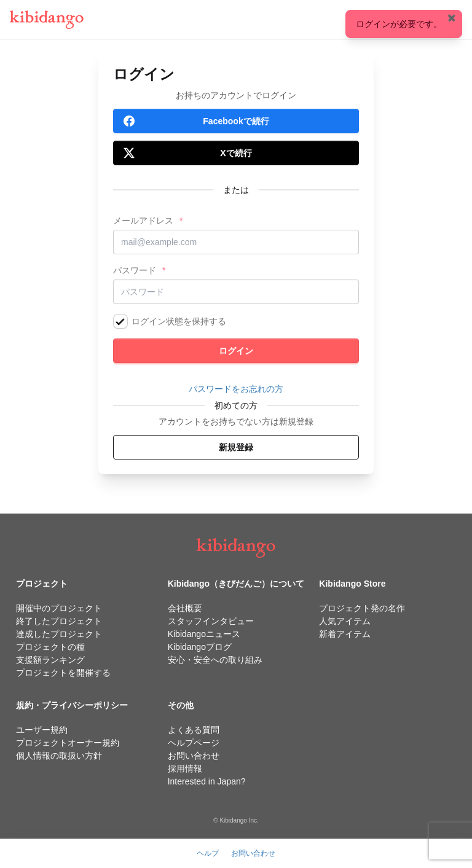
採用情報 (185, 768)
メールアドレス (143, 221)
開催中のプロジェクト (59, 608)
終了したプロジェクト (59, 621)
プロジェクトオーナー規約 (68, 743)
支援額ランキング (50, 660)
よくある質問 (194, 730)
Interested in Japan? (207, 781)
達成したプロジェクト (59, 634)
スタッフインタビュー (211, 621)
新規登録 (236, 447)
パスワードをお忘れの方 (236, 389)
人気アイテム (345, 621)
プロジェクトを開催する (63, 673)
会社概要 (185, 608)
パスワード (135, 270)
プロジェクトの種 (50, 647)
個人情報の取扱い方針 (59, 756)
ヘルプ (208, 853)
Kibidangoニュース (204, 634)
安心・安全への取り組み (215, 660)
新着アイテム (345, 634)
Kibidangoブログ (200, 647)
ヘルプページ (194, 743)
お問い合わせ (194, 756)
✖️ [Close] (452, 18)
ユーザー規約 (42, 730)
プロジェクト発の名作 (362, 608)
